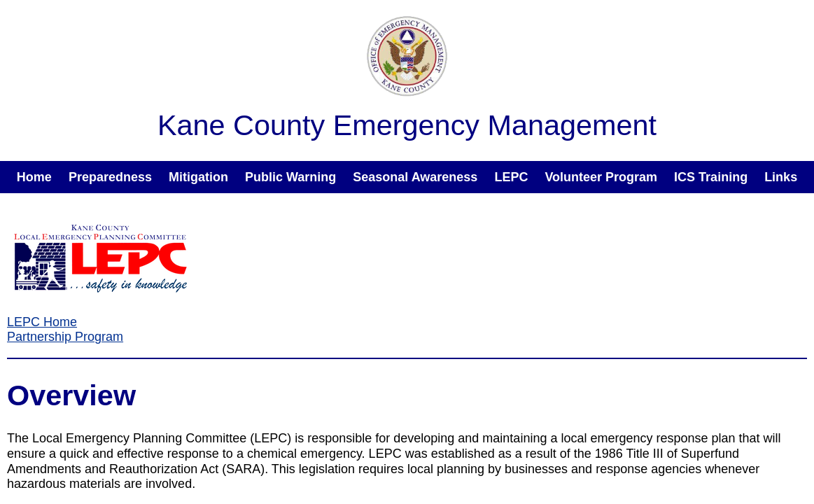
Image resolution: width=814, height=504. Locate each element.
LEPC (511, 177)
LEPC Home (42, 322)
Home (34, 177)
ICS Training (711, 177)
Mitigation (198, 177)
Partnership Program (65, 337)
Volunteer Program (601, 177)
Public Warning (290, 177)
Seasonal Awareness (415, 177)
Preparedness (110, 177)
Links (781, 177)
